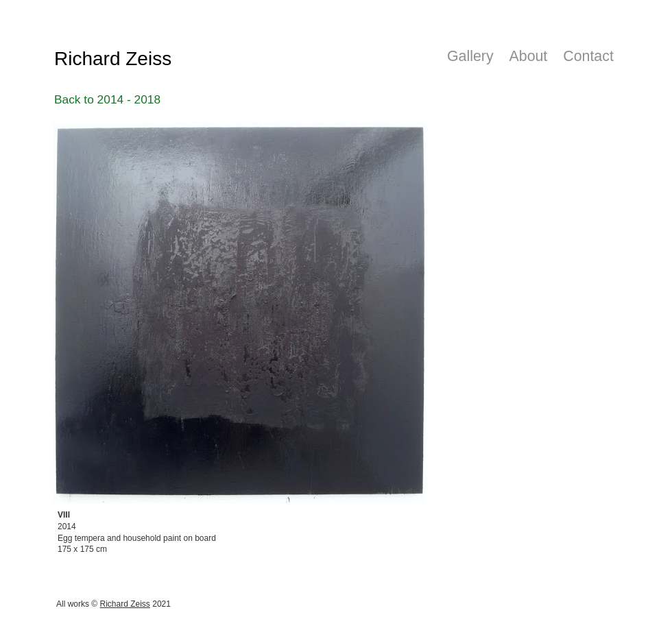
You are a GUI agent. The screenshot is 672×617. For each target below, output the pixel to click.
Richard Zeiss (125, 604)
